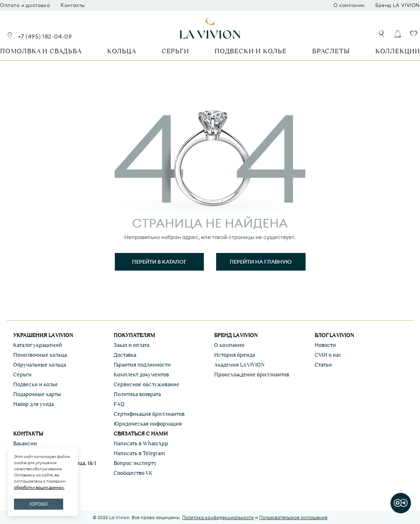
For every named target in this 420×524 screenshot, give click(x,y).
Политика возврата (137, 394)
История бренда (234, 355)
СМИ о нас (328, 355)
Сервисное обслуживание (146, 384)
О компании (349, 5)
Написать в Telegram (139, 453)
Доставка (125, 355)
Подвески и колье (251, 51)
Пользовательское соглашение (293, 517)
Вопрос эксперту (135, 463)
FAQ (119, 404)
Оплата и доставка (25, 5)
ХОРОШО (38, 504)
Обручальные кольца (40, 365)
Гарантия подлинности (142, 365)
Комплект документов (141, 375)
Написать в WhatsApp (141, 443)
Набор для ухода (33, 404)
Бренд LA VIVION (398, 5)
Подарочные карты (37, 394)
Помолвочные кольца (40, 355)
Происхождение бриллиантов (252, 375)
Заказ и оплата (131, 345)
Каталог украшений (38, 345)
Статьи (323, 365)
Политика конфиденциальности (218, 517)
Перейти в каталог (159, 262)
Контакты (73, 5)
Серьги (175, 51)
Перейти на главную (261, 262)
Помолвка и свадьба (41, 51)
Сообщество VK (133, 473)
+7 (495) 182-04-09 (45, 36)
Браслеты (331, 51)
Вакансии (25, 443)
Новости (325, 345)
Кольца (122, 51)
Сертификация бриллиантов (149, 414)
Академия (239, 365)
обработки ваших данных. (39, 487)
